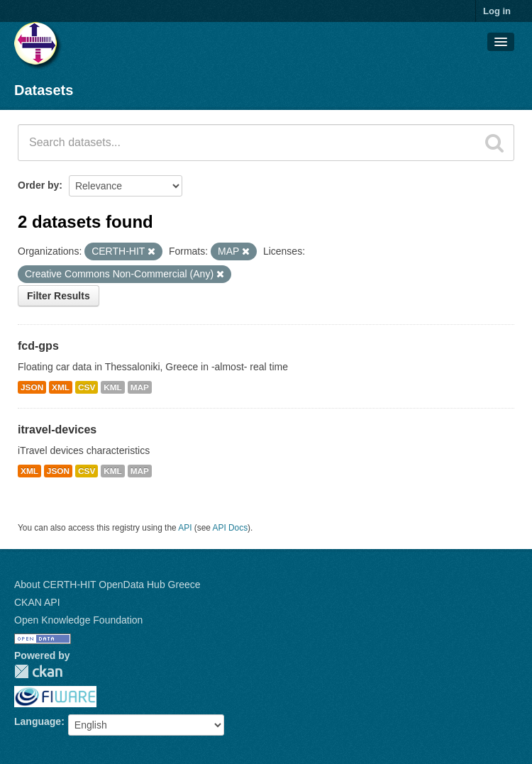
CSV (87, 387)
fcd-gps (38, 346)
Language (38, 721)
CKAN (38, 671)
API (185, 528)
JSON (32, 387)
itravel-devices (57, 430)
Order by (38, 185)
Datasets (44, 90)
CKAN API (37, 602)
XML (61, 387)
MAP (140, 387)
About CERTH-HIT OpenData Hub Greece (107, 585)
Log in (497, 11)
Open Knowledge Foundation (78, 620)
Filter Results (59, 296)
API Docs (231, 528)
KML (113, 387)
